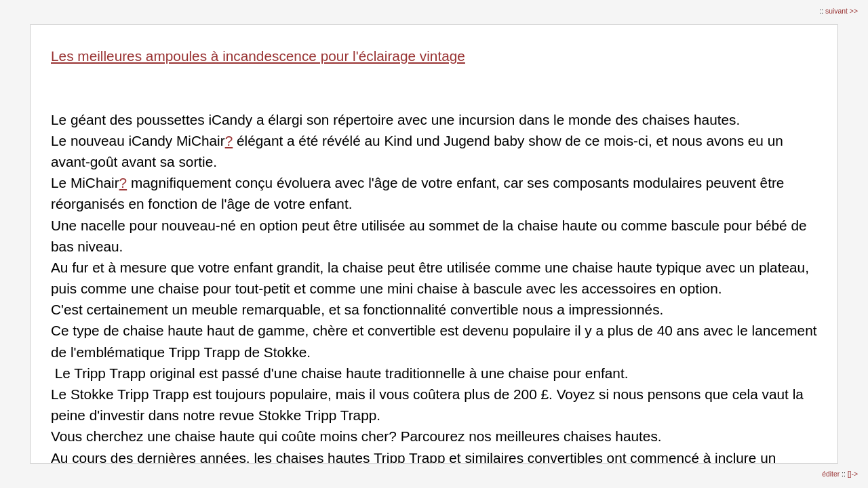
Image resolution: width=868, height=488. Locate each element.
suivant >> (842, 11)
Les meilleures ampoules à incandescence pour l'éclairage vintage (258, 56)
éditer (832, 474)
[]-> (853, 474)
